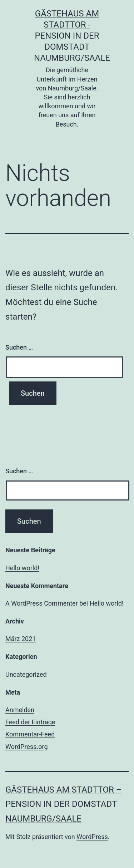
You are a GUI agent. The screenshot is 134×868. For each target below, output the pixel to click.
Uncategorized (26, 674)
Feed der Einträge (30, 722)
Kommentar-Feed (30, 734)
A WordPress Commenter (42, 603)
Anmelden (20, 710)
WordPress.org (27, 747)
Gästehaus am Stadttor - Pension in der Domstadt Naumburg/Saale (72, 36)
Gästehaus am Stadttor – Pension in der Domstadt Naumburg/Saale (64, 804)
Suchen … (19, 347)
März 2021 (21, 639)
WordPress (92, 837)
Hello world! (22, 568)
